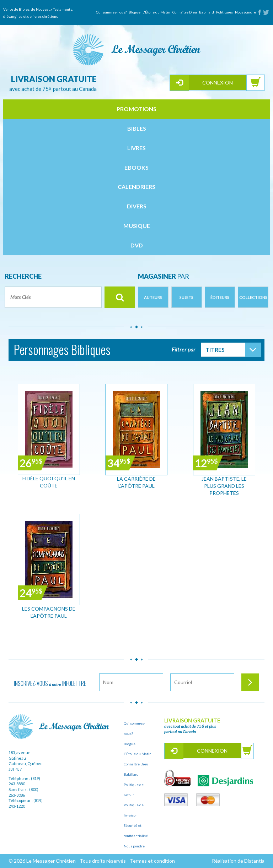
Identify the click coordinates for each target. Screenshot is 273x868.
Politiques (224, 12)
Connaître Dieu (185, 12)
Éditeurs (220, 297)
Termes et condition (152, 861)
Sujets (186, 297)
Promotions (136, 109)
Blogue (135, 12)
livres (136, 148)
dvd (137, 245)
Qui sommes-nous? (111, 12)
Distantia (254, 861)
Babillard (207, 12)
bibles (137, 128)
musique (137, 226)
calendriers (136, 187)
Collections (253, 297)
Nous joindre (245, 12)
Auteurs (153, 297)
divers (137, 206)
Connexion (218, 83)
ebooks (136, 167)
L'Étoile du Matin (156, 12)
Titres (215, 350)
